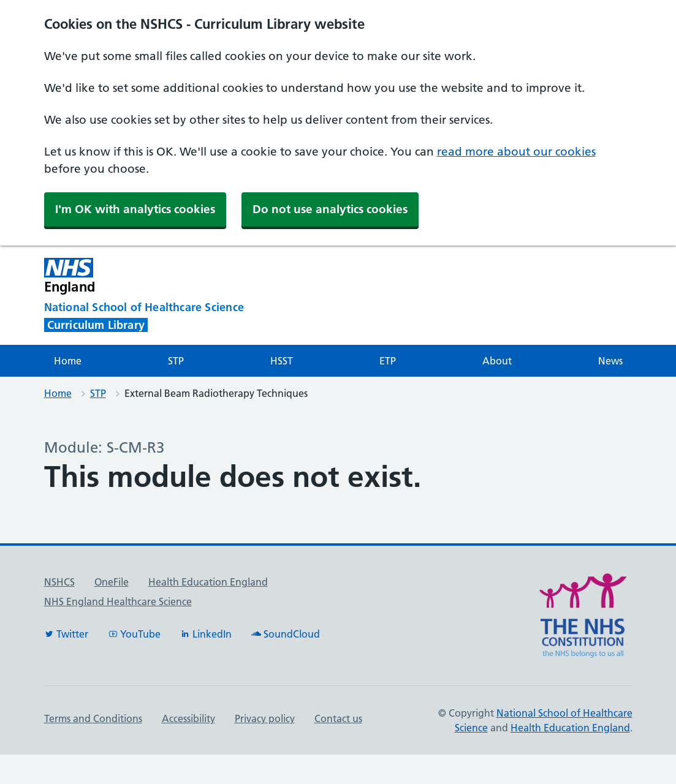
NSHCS (59, 582)
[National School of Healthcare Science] (167, 308)
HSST (282, 361)
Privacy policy (265, 718)
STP (176, 361)
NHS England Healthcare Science (118, 601)
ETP (388, 361)
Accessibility (188, 718)
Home (68, 361)
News (610, 361)
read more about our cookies (516, 152)
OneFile (112, 582)
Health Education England (208, 582)
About (497, 361)
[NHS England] (237, 276)
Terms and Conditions (93, 718)
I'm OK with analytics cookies (135, 209)
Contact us (338, 718)
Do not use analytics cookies (330, 209)
